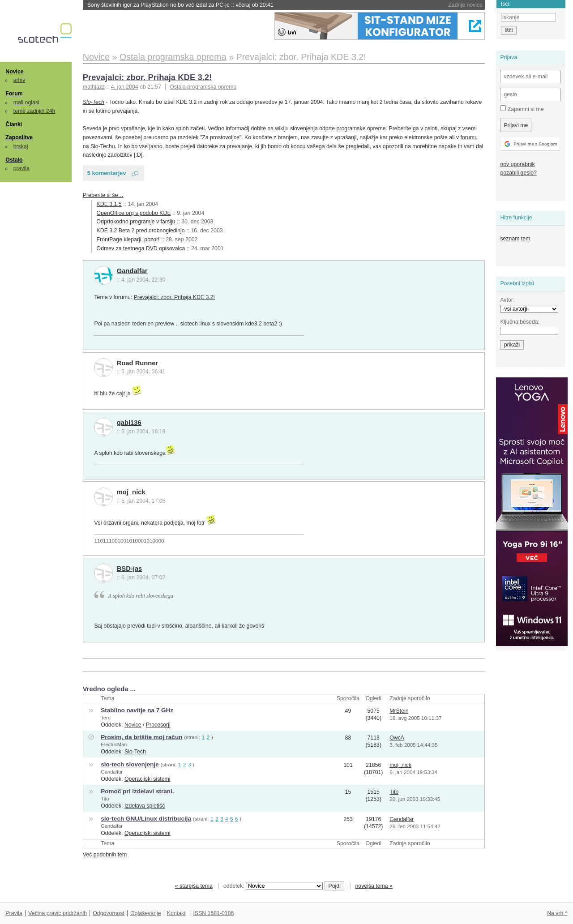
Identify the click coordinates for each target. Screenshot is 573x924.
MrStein (399, 711)
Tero (106, 718)
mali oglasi (26, 103)
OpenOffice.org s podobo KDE (134, 213)
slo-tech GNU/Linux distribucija (146, 819)
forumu (469, 137)
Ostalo (14, 160)
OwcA (397, 738)
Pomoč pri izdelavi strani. (137, 791)
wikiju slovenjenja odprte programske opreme (331, 128)
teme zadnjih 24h (34, 111)
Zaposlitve (19, 137)
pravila (21, 168)
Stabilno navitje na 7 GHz (137, 710)
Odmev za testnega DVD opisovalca (141, 248)
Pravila (14, 913)
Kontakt (176, 913)
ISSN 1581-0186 (213, 913)
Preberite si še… (103, 195)
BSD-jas (130, 569)
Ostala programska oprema (203, 87)
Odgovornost (109, 913)
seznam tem (515, 239)
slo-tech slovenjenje (130, 764)
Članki (14, 124)
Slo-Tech (94, 102)
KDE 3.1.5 (109, 204)
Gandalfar (132, 271)
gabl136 (129, 423)
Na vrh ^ (557, 913)
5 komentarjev (107, 173)
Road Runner (138, 363)
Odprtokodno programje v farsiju (136, 222)
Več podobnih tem (105, 855)
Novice (14, 72)
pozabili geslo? (518, 173)
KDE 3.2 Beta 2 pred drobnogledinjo (141, 231)
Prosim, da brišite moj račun (141, 737)
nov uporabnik (517, 164)
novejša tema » (374, 886)
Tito (105, 799)
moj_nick (131, 492)
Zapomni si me (522, 109)
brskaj (21, 146)
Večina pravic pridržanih (58, 913)
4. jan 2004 (125, 87)
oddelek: (273, 886)
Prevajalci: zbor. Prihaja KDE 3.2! (147, 77)
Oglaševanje (145, 913)
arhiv (19, 80)
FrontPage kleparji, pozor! (128, 240)
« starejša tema (194, 886)
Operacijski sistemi (148, 779)
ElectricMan (114, 744)
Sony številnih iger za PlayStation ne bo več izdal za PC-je (180, 5)
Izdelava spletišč (145, 806)
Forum (14, 94)
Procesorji (158, 725)
